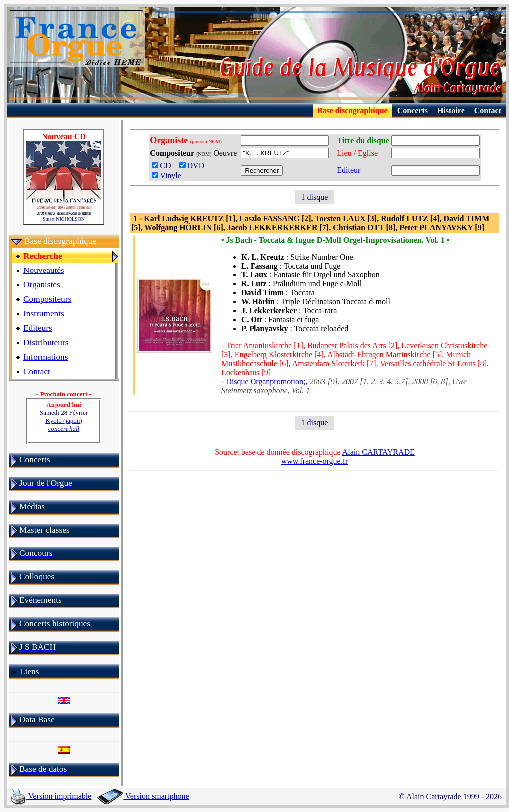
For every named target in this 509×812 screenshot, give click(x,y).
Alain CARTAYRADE (379, 452)
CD (164, 165)
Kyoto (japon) (64, 424)
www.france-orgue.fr (315, 461)
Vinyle (166, 175)
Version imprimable (51, 796)
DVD (194, 165)
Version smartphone (143, 796)
